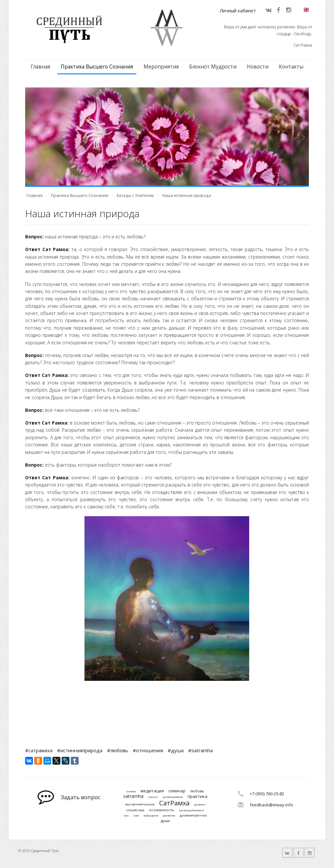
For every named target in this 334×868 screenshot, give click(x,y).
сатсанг (153, 797)
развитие (169, 816)
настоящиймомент (191, 810)
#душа (176, 750)
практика (197, 797)
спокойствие (135, 810)
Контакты (291, 67)
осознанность (162, 810)
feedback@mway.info (272, 805)
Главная (40, 67)
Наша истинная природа (187, 195)
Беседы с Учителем (135, 195)
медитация (152, 791)
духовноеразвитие (173, 797)
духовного (200, 805)
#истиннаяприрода (80, 750)
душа (165, 821)
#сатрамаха (39, 750)
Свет (136, 816)
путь (126, 816)
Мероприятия (161, 67)
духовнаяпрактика (193, 816)
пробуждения (151, 816)
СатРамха (174, 803)
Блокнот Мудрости (213, 67)
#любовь (118, 750)
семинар (177, 791)
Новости (258, 67)
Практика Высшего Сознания (97, 67)
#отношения (148, 750)
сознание (131, 792)
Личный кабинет (238, 11)
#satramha (200, 750)
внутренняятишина (140, 805)
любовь (197, 791)
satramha (133, 796)
